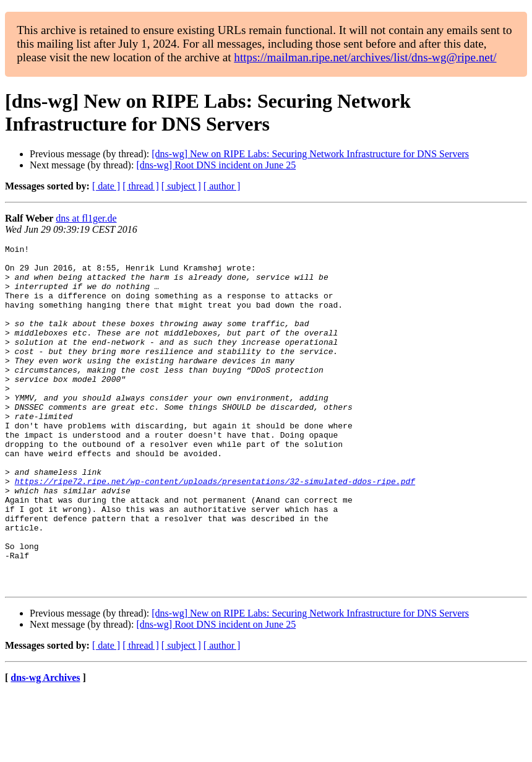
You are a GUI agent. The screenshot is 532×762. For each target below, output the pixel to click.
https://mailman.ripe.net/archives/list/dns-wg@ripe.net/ (365, 57)
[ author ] (222, 186)
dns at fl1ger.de (86, 218)
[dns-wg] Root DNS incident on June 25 (216, 165)
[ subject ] (181, 186)
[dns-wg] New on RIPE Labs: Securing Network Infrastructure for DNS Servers (310, 154)
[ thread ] (141, 186)
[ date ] (106, 186)
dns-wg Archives (45, 746)
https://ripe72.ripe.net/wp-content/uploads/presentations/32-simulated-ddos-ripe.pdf (215, 529)
